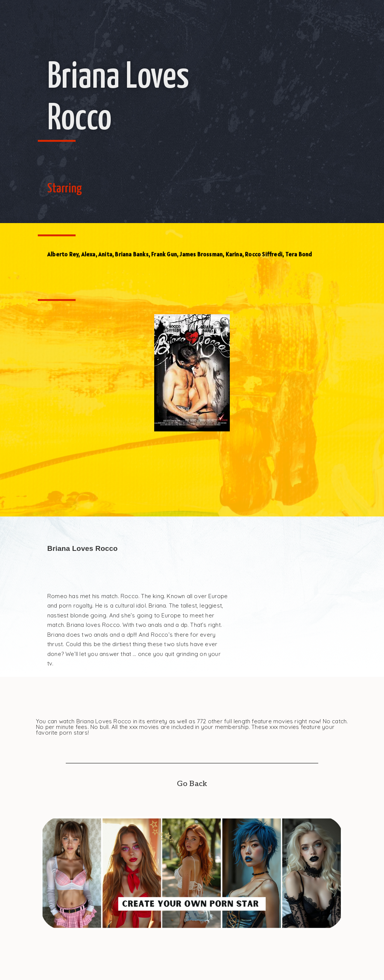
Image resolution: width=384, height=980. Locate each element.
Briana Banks (132, 254)
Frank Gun (164, 254)
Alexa (88, 254)
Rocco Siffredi (264, 254)
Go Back (192, 784)
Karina (234, 254)
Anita (105, 254)
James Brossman (201, 254)
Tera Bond (299, 254)
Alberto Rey (63, 254)
